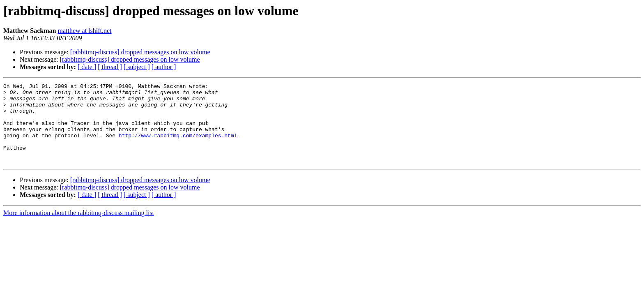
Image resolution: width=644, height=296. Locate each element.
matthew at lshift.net (84, 31)
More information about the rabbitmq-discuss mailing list (79, 229)
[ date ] (87, 67)
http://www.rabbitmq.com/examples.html (178, 146)
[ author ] (164, 67)
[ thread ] (110, 67)
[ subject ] (137, 67)
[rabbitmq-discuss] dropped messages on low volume (140, 52)
